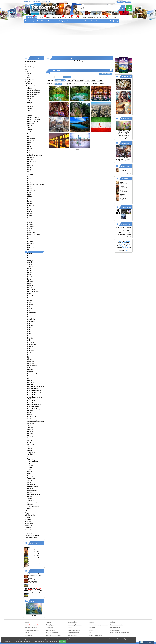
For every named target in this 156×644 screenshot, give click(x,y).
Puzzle (99, 18)
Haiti (29, 237)
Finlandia (30, 212)
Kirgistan (30, 281)
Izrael (29, 258)
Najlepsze (70, 80)
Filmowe (28, 65)
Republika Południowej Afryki (35, 398)
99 (78, 16)
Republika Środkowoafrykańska (34, 404)
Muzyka (28, 513)
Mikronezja (31, 342)
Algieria (30, 111)
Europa (30, 103)
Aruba (29, 128)
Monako (30, 346)
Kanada (30, 273)
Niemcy (30, 357)
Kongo (29, 287)
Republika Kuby (33, 389)
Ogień (128, 241)
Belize (29, 145)
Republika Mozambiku (35, 393)
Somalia (30, 432)
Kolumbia (30, 285)
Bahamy (30, 134)
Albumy (70, 18)
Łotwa (29, 509)
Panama (30, 372)
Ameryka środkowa (34, 94)
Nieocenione (104, 21)
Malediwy (30, 325)
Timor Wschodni (33, 461)
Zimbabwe (31, 501)
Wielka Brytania (32, 486)
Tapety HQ (58, 77)
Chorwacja (31, 172)
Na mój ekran (67, 84)
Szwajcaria (31, 444)
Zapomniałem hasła (31, 627)
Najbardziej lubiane (73, 21)
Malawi (30, 323)
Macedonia (31, 319)
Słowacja (30, 448)
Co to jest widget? (115, 630)
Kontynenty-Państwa (33, 86)
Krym (29, 298)
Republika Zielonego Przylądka (34, 410)
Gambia (30, 218)
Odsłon (87, 80)
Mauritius (30, 338)
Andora (30, 113)
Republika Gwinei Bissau (36, 387)
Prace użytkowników (32, 536)
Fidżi (29, 207)
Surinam (30, 440)
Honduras (31, 243)
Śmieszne (28, 526)
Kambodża (31, 268)
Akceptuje (62, 641)
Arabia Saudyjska (33, 121)
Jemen (30, 264)
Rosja (29, 413)
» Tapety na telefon (105, 74)
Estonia (30, 201)
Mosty (120, 243)
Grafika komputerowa (32, 67)
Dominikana (31, 190)
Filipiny (30, 209)
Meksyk (30, 340)
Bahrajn (30, 136)
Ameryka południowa (34, 92)
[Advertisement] (78, 40)
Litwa (29, 315)
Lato (124, 241)
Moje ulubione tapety (53, 633)
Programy (123, 246)
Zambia (30, 499)
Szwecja (30, 446)
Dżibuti (30, 193)
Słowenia (30, 451)
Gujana (30, 231)
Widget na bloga (115, 627)
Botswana (31, 157)
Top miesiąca (125, 178)
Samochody (29, 524)
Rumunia (30, 415)
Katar (29, 275)
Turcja (29, 470)
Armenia (30, 126)
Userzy (83, 18)
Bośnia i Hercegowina (35, 155)
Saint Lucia (31, 419)
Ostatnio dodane (60, 80)
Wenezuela (31, 484)
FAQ (90, 633)
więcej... (129, 173)
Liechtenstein (32, 313)
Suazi (29, 438)
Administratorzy (126, 207)
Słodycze (125, 247)
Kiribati (30, 283)
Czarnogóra (31, 178)
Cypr (29, 176)
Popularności (79, 80)
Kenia (29, 279)
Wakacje (120, 241)
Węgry (29, 482)
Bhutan (30, 149)
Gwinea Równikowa (34, 235)
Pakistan (30, 370)
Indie (29, 245)
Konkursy (106, 18)
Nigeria (30, 359)
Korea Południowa (33, 292)
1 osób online (125, 166)
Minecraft (122, 251)
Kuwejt (30, 300)
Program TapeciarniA (116, 625)
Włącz (149, 642)
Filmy (118, 246)
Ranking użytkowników (74, 625)
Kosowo (30, 294)
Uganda (30, 472)
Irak (29, 249)
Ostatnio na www (35, 543)
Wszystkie (76, 77)
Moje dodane (52, 21)
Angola (30, 115)
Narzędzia (94, 21)
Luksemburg (31, 317)
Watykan (30, 480)
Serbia (29, 425)
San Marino (31, 423)
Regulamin (92, 627)
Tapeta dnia (34, 601)
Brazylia (30, 159)
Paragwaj (30, 376)
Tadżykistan (31, 453)
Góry (122, 249)
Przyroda (28, 521)
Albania (30, 109)
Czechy (30, 180)
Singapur (30, 430)
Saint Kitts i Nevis (33, 417)
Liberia (30, 309)
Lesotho (30, 304)
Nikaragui (30, 361)
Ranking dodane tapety (53, 635)
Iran (29, 252)
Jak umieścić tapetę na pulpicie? (98, 625)
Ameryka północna (34, 90)
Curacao (30, 174)
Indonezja (31, 247)
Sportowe (28, 528)
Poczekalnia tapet (31, 538)
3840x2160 (103, 84)
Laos (29, 302)
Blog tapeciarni (72, 635)
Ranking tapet (51, 630)
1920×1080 (85, 84)
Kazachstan (31, 277)
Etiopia (30, 203)
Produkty (28, 519)
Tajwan (30, 457)
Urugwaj (30, 476)
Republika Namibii (33, 395)
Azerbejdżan (31, 132)
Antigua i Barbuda (33, 117)
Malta (29, 332)
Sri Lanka (30, 434)
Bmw (119, 249)
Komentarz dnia (126, 119)
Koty (129, 244)
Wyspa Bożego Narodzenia (32, 491)
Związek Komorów (33, 507)
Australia (30, 99)
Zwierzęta (28, 530)
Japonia (30, 262)
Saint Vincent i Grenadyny (36, 421)
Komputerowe (30, 73)
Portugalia (31, 382)
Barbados (31, 140)
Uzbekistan (31, 478)
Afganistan (31, 107)
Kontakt (91, 630)
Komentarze (62, 18)
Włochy (30, 497)
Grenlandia (31, 226)
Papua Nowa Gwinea (34, 374)
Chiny (29, 170)
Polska (30, 380)
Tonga (29, 463)
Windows (120, 244)
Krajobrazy (29, 75)
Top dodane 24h (126, 77)
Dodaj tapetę (114, 21)
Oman (29, 368)
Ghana (30, 220)
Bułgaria (30, 166)
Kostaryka (31, 296)
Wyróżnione (67, 77)
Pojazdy (28, 517)
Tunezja (30, 467)
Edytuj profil (29, 635)
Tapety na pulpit (30, 21)
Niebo (124, 243)
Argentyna (31, 123)
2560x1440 (94, 84)
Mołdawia (30, 351)
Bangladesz (31, 138)
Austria (30, 130)
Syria (29, 442)
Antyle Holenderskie (34, 119)
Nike (130, 247)
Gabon (30, 216)
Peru (29, 378)
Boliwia (30, 153)
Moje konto (91, 18)
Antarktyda (31, 96)
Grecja (30, 222)
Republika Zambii (33, 407)
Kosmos (29, 511)
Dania (29, 182)
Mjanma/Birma (32, 344)
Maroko (30, 334)
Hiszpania (31, 239)
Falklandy (31, 205)
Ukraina (30, 474)
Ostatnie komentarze (74, 630)
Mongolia (30, 349)
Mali (29, 330)
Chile (29, 168)
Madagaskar (31, 321)
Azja (29, 101)
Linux (126, 251)
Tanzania (30, 459)
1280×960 (77, 84)
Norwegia (30, 363)
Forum (77, 18)
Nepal (29, 355)
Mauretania (31, 336)
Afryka (29, 88)
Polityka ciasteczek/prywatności (119, 633)
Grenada (30, 224)
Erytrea (30, 199)
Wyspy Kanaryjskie (34, 494)
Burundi (30, 163)
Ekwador (30, 197)
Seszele (30, 427)
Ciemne (100, 80)
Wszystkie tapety (31, 61)
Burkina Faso (32, 161)
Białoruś (30, 151)
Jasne (93, 80)
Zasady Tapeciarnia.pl (95, 635)
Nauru (29, 353)
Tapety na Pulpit (32, 18)
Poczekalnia (85, 21)
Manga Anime (30, 80)
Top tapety (62, 21)
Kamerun (30, 271)
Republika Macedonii (34, 391)
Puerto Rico (31, 384)
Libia (29, 311)
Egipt (29, 195)
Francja (30, 214)
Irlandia (30, 254)
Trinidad (30, 465)
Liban (29, 306)
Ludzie (27, 77)
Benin (29, 147)
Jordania (30, 266)
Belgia (29, 142)
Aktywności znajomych (32, 630)
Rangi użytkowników (74, 633)
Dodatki (114, 18)
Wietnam (30, 489)
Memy (54, 18)
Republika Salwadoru (34, 401)
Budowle (29, 84)
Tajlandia (30, 455)
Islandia (30, 256)
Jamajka (30, 260)
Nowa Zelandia (32, 365)
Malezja (30, 327)
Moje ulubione (42, 21)
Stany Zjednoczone (34, 436)
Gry (26, 69)
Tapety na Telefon (44, 18)
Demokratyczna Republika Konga (36, 185)
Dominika (30, 188)
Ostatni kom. (125, 143)
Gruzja (30, 228)
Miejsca (28, 82)
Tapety (65, 58)
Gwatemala (31, 233)
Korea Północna (33, 290)
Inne (27, 71)
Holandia (30, 241)
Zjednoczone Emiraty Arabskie (34, 504)
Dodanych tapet (126, 224)
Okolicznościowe (31, 515)
